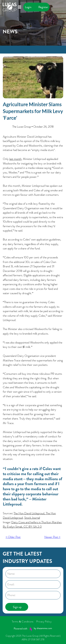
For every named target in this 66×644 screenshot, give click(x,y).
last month (15, 159)
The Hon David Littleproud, (30, 513)
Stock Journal (32, 518)
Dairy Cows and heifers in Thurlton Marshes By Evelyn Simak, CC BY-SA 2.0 (32, 524)
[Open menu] (20, 7)
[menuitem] (24, 622)
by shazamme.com (43, 628)
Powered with (21, 629)
